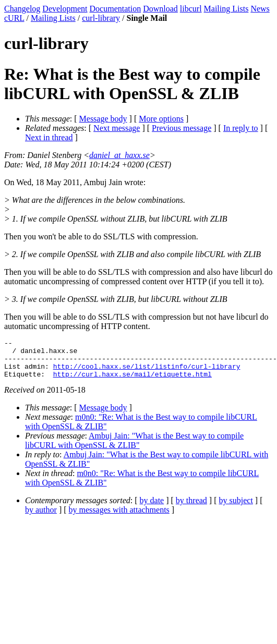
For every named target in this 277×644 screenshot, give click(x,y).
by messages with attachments (119, 518)
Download (160, 9)
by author (41, 518)
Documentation (116, 9)
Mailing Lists (226, 9)
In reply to (241, 128)
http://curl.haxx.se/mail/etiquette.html (133, 382)
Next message (117, 128)
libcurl (191, 9)
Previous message (182, 128)
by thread (191, 508)
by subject (236, 508)
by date (152, 508)
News (260, 9)
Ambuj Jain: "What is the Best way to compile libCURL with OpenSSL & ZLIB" (134, 448)
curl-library (101, 18)
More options (161, 119)
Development (65, 9)
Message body (103, 119)
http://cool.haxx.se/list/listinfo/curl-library (147, 372)
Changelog (22, 9)
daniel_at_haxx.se (119, 155)
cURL (14, 18)
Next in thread (49, 137)
